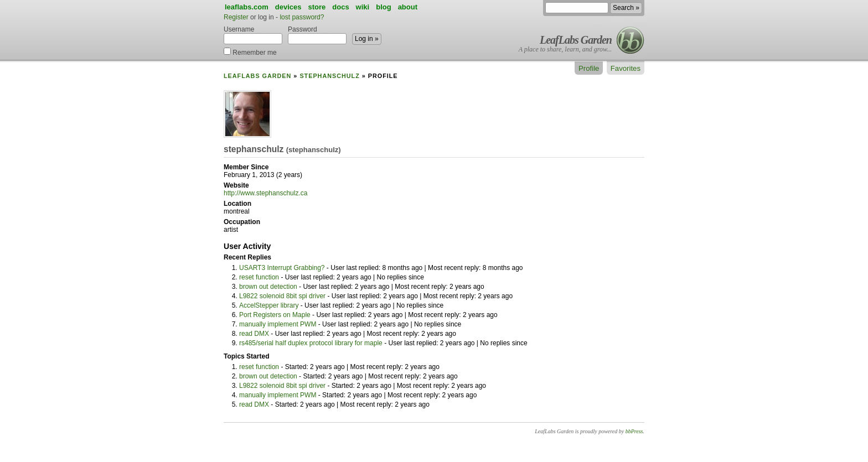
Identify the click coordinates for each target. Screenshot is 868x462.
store (317, 7)
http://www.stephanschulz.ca (265, 193)
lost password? (302, 17)
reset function (259, 277)
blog (383, 7)
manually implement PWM (278, 324)
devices (288, 7)
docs (340, 7)
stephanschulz (329, 76)
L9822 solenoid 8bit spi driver (282, 296)
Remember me (250, 52)
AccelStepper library (269, 305)
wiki (363, 7)
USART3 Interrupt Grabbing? (282, 268)
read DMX (254, 334)
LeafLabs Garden (576, 40)
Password (317, 35)
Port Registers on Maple (275, 315)
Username (253, 35)
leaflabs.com (247, 7)
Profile (589, 68)
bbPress (634, 431)
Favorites (626, 68)
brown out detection (268, 287)
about (408, 7)
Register (236, 17)
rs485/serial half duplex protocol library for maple (311, 343)
